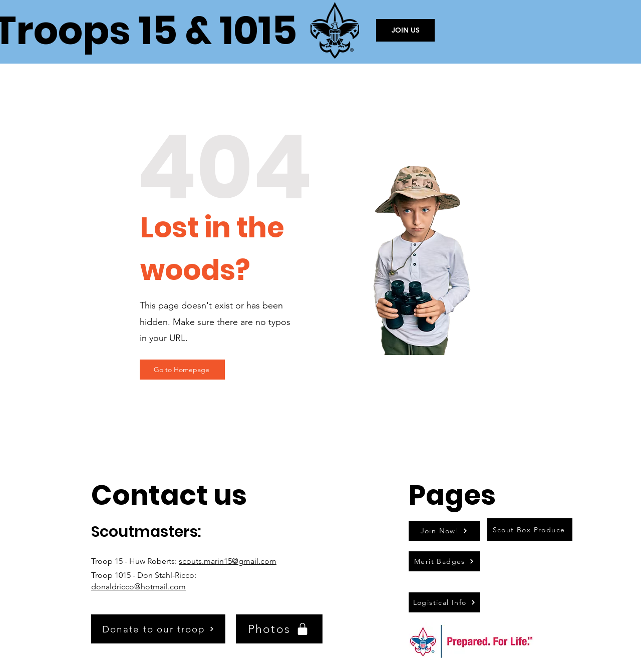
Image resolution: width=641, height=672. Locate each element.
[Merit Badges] (444, 561)
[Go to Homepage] (182, 370)
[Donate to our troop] (158, 629)
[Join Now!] (444, 531)
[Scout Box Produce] (530, 530)
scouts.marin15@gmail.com (228, 561)
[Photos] (279, 629)
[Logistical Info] (444, 602)
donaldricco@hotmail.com (138, 587)
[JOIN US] (405, 30)
